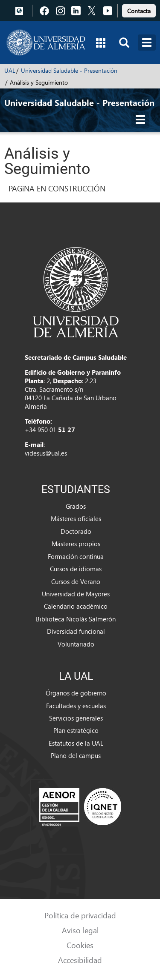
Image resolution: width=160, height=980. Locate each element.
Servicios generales (76, 718)
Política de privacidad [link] (80, 915)
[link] (139, 10)
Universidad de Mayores (76, 594)
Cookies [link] (80, 945)
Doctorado (76, 531)
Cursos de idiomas (76, 569)
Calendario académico (76, 606)
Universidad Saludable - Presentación (69, 70)
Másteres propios (76, 544)
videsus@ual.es (46, 453)
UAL (10, 70)
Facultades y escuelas (76, 706)
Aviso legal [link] (80, 930)
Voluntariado (76, 644)
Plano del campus (76, 755)
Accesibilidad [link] (80, 960)
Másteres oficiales (76, 518)
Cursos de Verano (76, 581)
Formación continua (76, 556)
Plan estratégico (76, 730)
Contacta (139, 11)
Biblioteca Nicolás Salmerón (76, 619)
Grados (76, 506)
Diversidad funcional (76, 631)
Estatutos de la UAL (76, 743)
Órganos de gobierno (76, 693)
